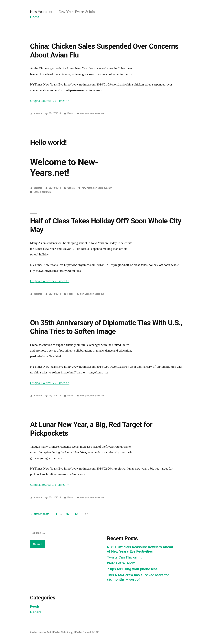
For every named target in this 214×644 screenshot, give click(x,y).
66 (77, 514)
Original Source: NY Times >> (50, 101)
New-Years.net (41, 12)
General (71, 188)
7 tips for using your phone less (132, 569)
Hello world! (48, 142)
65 (67, 514)
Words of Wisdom (121, 563)
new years (87, 188)
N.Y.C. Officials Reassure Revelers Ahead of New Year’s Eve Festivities (140, 549)
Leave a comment (43, 192)
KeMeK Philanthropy (63, 632)
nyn (110, 188)
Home (35, 17)
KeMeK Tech (45, 632)
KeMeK (34, 632)
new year (84, 113)
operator (38, 113)
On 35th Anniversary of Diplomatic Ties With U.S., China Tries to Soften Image (106, 327)
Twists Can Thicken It (124, 557)
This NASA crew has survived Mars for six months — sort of (138, 577)
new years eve (97, 113)
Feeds (71, 113)
